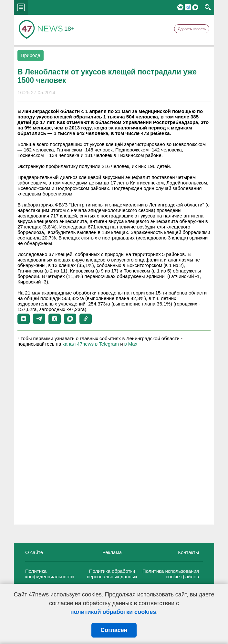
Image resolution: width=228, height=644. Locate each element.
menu (21, 7)
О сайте (34, 552)
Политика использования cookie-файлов (171, 574)
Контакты (188, 552)
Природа (31, 55)
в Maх (131, 344)
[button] (24, 319)
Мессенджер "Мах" (195, 7)
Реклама (112, 552)
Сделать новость (192, 29)
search (208, 7)
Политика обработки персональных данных (112, 574)
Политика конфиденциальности (50, 574)
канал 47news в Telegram (91, 344)
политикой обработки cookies (113, 612)
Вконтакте (180, 7)
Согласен (114, 630)
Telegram (188, 7)
